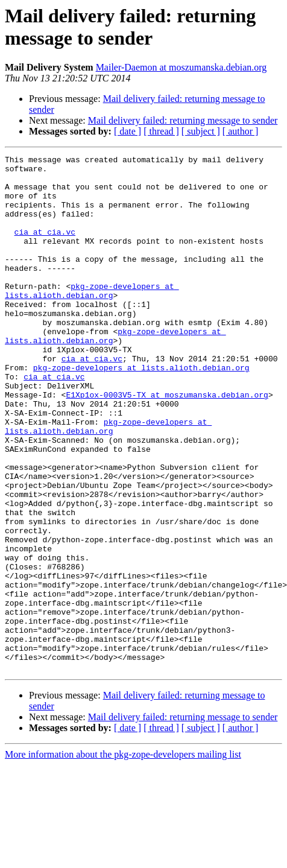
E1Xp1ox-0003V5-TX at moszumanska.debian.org (167, 443)
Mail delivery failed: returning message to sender (183, 120)
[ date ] (128, 131)
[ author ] (241, 131)
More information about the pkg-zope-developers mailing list (123, 857)
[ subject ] (201, 131)
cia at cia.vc (45, 248)
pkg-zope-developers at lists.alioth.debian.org (92, 318)
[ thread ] (161, 131)
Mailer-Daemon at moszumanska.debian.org (181, 67)
